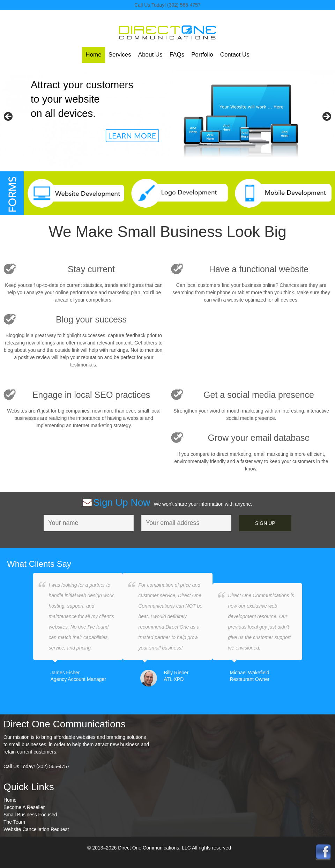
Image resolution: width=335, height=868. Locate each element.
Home (10, 800)
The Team (14, 822)
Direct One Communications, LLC (167, 36)
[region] (167, 119)
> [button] (326, 117)
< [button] (9, 117)
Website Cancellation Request (36, 829)
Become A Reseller (24, 807)
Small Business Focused (30, 815)
